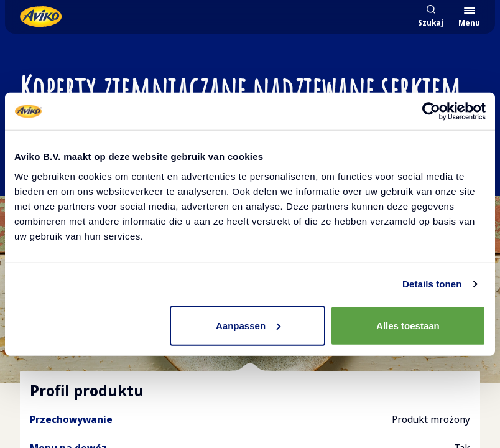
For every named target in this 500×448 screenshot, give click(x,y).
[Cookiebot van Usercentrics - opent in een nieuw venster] (431, 111)
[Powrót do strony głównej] (41, 16)
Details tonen (432, 284)
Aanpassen (248, 325)
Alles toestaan (408, 325)
